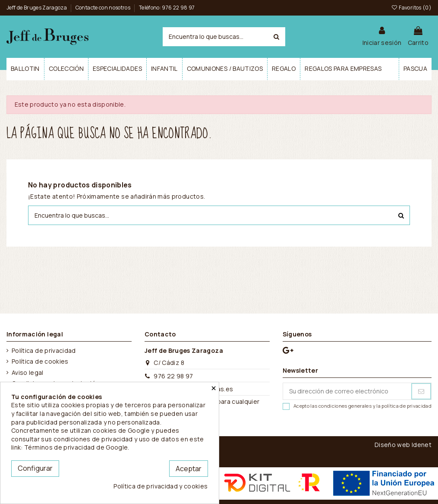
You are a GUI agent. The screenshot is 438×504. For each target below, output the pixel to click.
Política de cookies (40, 361)
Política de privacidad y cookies (161, 486)
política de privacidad (406, 406)
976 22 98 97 (173, 376)
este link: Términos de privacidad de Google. (108, 443)
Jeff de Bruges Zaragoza (37, 8)
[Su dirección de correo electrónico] (347, 391)
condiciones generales (345, 406)
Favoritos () (411, 8)
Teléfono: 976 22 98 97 (167, 8)
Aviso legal (28, 372)
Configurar (35, 468)
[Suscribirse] (421, 391)
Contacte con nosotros (104, 8)
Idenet (422, 445)
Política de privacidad (44, 350)
